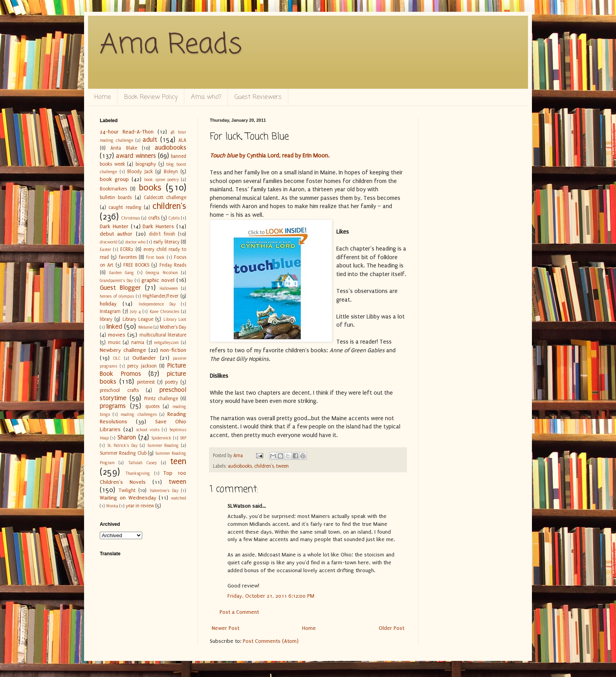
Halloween (169, 288)
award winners (136, 156)
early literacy (166, 242)
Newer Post (225, 628)
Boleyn (171, 172)
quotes (152, 406)
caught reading (125, 207)
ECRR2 (127, 249)
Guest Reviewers (258, 97)
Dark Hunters (158, 226)
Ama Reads (171, 45)
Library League (138, 319)
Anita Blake (124, 148)
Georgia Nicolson (162, 273)
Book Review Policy (151, 97)
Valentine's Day (164, 491)
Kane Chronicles (164, 312)
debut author (116, 234)
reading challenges (138, 414)
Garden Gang (122, 273)
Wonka (112, 506)
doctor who (135, 242)
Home (103, 97)
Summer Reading (163, 446)
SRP (183, 438)
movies (117, 335)
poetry (171, 382)
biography (146, 164)
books (150, 188)
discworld (109, 242)
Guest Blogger (120, 288)
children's (264, 466)
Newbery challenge (123, 350)
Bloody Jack (140, 172)
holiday (108, 304)
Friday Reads (173, 265)
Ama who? (206, 97)
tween (282, 466)
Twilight (127, 490)
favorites (128, 257)
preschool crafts (119, 390)
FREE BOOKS (136, 265)
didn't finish (162, 234)
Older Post (391, 628)
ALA (182, 140)
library (106, 319)
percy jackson (142, 366)
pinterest (146, 382)
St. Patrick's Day (122, 446)
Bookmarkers (113, 189)
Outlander (144, 358)
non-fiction (173, 350)
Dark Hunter (114, 226)
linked (114, 327)
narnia (138, 342)
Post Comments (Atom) (271, 641)
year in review (140, 506)
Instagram (110, 311)
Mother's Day (173, 327)
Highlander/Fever (160, 296)
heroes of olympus (117, 296)
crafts (154, 218)
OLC (117, 358)
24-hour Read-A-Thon (127, 132)
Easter (105, 250)
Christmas (131, 218)
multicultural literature (163, 335)
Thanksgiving (138, 473)
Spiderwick (161, 438)
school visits (148, 430)
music (114, 342)
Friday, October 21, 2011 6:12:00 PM (271, 596)
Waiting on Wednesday (128, 498)
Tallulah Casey (142, 463)
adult (150, 140)
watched (179, 498)
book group (114, 179)
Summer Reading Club (123, 453)
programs (113, 406)
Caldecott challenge (165, 198)
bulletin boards (116, 198)
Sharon (127, 437)
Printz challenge (161, 399)
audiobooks (240, 466)
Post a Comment (239, 612)
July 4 (135, 312)
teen (178, 462)
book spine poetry (161, 180)
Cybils (174, 218)
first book (155, 257)
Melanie (145, 327)
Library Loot (175, 319)
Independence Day (157, 304)
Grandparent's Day (116, 281)
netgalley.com (166, 343)
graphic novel (158, 280)
